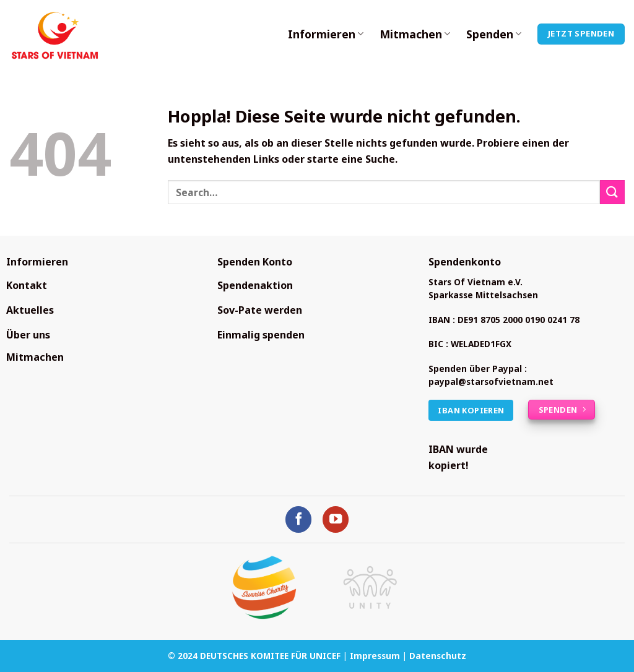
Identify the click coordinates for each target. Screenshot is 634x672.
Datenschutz (438, 656)
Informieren (326, 34)
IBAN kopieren (471, 410)
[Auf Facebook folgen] (299, 519)
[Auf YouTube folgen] (336, 519)
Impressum (375, 656)
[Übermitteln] (612, 192)
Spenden (494, 34)
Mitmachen (415, 34)
